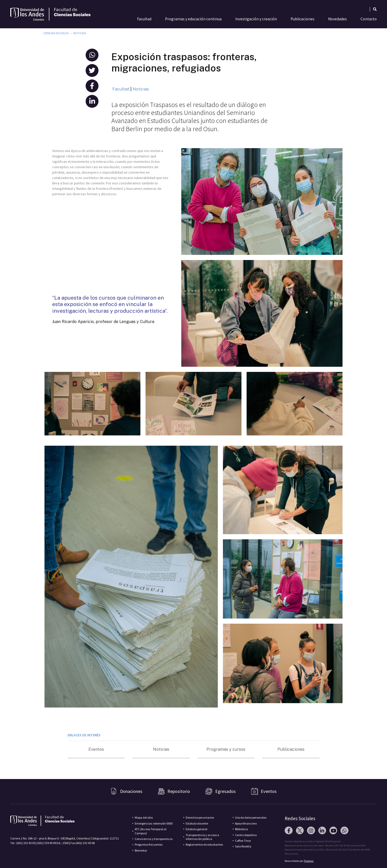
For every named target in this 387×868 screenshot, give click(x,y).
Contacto (369, 19)
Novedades (337, 19)
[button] (92, 55)
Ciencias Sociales (56, 33)
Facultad (144, 19)
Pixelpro (309, 861)
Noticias (80, 33)
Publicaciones (303, 19)
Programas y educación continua (193, 19)
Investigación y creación (256, 19)
